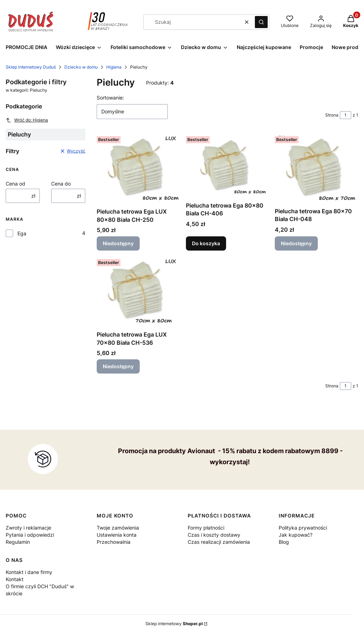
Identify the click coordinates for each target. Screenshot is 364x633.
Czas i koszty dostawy (214, 535)
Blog (284, 542)
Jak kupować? (296, 535)
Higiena (114, 67)
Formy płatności (206, 528)
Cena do (61, 184)
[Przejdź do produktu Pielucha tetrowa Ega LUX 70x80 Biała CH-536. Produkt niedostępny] (138, 292)
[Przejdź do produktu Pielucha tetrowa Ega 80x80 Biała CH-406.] (228, 166)
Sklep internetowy (174, 624)
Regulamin (18, 542)
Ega (22, 233)
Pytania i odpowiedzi (30, 535)
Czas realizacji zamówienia (219, 542)
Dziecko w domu (81, 67)
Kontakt (15, 579)
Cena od (15, 184)
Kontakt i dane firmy (29, 572)
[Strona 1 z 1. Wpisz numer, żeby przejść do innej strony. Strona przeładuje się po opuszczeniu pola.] (346, 115)
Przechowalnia (114, 542)
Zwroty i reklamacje (28, 528)
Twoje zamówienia (118, 528)
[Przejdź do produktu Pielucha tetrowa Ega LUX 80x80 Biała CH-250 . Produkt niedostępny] (138, 169)
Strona (332, 115)
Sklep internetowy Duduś (31, 67)
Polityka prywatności (303, 528)
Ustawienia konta (117, 535)
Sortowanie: (110, 98)
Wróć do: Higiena (27, 120)
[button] (261, 22)
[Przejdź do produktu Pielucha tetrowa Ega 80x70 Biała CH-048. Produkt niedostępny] (317, 169)
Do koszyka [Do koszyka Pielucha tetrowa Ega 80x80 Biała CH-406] (206, 243)
